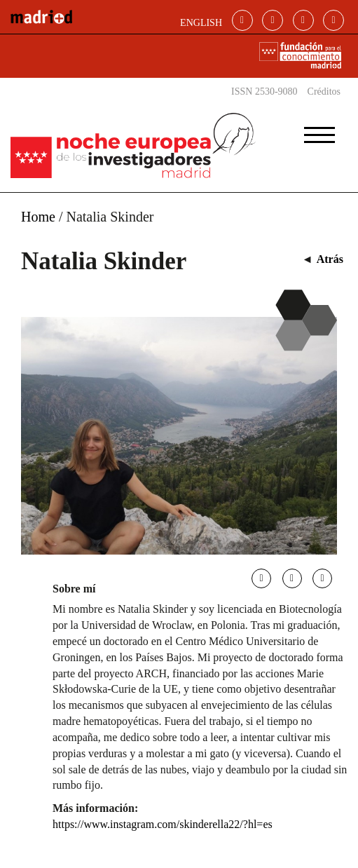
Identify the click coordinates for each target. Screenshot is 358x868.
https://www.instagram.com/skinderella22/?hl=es (163, 824)
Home (38, 217)
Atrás (330, 259)
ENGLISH (201, 23)
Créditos (324, 91)
